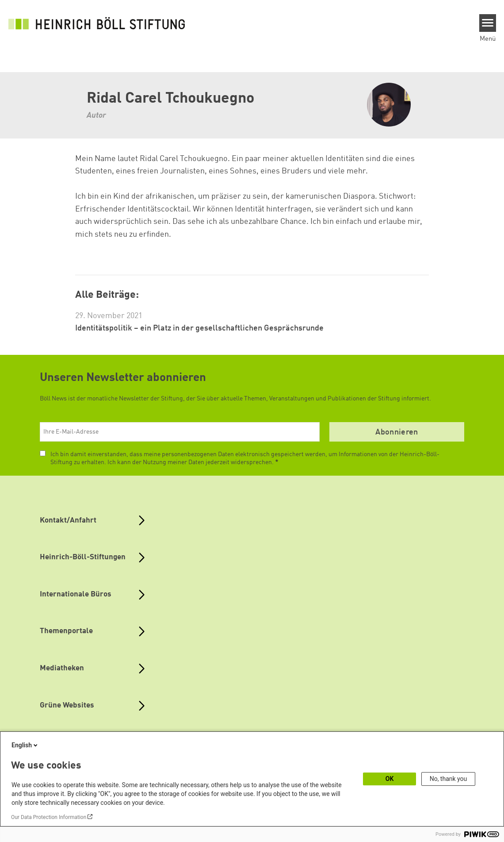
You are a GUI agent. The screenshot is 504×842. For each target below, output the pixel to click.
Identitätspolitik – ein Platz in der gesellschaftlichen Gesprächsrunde (199, 328)
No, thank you (449, 779)
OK (390, 779)
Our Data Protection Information (49, 817)
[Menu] (488, 23)
